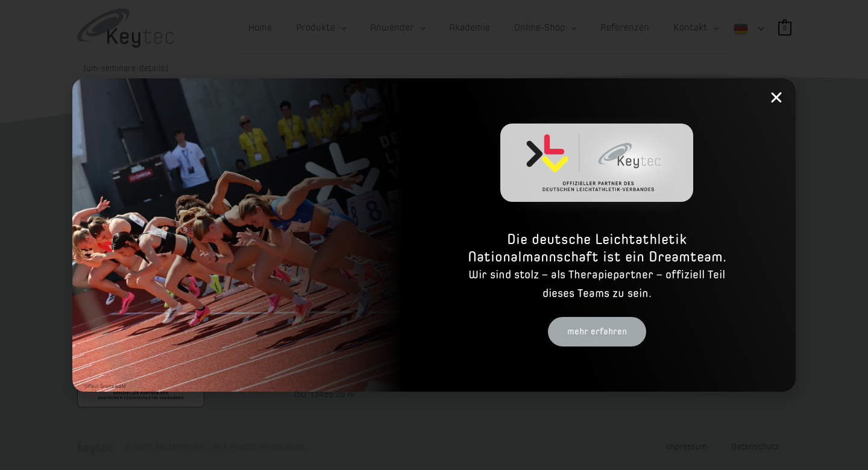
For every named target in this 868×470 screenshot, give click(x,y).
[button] (776, 98)
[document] (434, 235)
